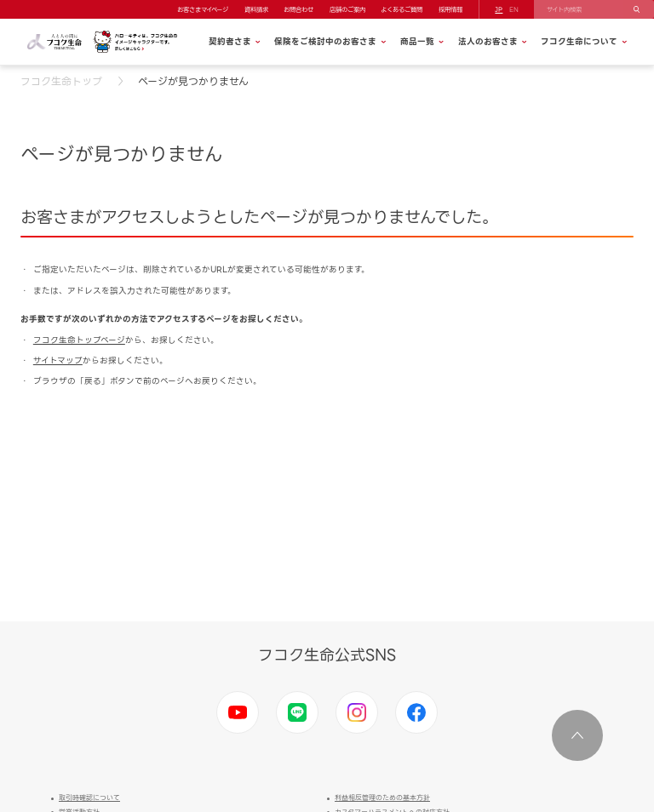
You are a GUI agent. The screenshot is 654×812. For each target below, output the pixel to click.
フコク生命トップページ (79, 340)
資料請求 (256, 9)
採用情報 (450, 9)
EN (514, 9)
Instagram (357, 712)
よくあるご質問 (402, 9)
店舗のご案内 (347, 9)
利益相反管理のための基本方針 (382, 798)
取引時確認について (89, 798)
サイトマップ (58, 360)
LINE (297, 712)
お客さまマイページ (203, 9)
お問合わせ (298, 9)
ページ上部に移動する (577, 735)
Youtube (238, 712)
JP (499, 9)
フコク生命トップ (61, 81)
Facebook (416, 712)
